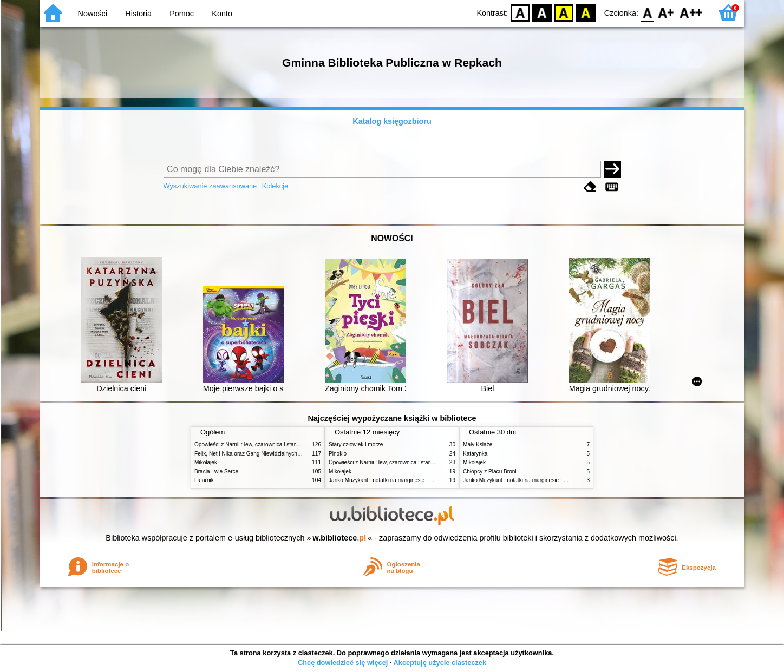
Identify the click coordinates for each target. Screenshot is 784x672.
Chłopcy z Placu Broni (490, 472)
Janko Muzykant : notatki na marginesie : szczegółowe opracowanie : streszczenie (428, 480)
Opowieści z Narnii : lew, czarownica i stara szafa (254, 444)
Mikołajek (206, 462)
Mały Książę (478, 444)
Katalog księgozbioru (392, 121)
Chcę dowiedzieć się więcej (343, 663)
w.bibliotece (340, 538)
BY (586, 12)
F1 (666, 12)
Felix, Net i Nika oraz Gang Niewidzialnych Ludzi (253, 454)
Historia (138, 14)
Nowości (93, 14)
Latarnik (204, 480)
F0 (647, 12)
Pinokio (338, 454)
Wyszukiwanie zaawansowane (210, 186)
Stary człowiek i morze (356, 444)
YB (564, 12)
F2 (691, 12)
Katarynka (475, 454)
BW (542, 12)
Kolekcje (275, 186)
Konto (222, 14)
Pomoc (182, 14)
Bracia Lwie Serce (216, 472)
